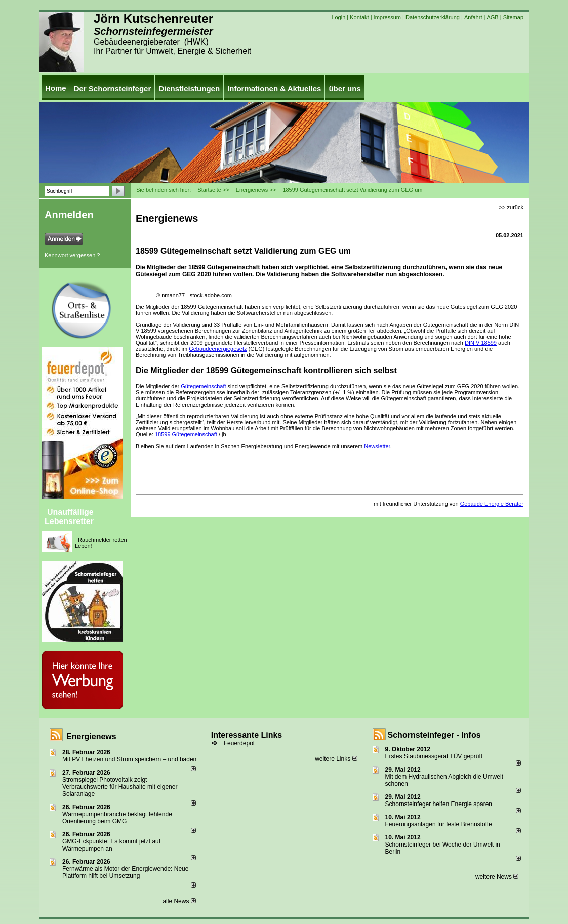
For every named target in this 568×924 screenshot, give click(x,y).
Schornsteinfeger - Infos (434, 735)
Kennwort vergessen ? (72, 255)
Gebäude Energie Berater (492, 504)
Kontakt (359, 17)
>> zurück (511, 207)
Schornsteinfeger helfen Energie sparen (439, 804)
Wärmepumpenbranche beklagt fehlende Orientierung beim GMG (117, 818)
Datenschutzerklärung (433, 17)
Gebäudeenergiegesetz (218, 349)
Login (338, 17)
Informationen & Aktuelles (274, 88)
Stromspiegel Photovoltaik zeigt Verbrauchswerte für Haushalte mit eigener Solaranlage (120, 787)
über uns (344, 88)
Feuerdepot (239, 743)
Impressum (387, 17)
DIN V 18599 (481, 343)
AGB (492, 17)
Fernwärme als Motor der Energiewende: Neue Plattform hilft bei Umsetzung (125, 872)
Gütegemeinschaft (203, 386)
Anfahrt (473, 17)
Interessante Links (247, 735)
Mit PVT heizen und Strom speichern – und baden (129, 759)
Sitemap (513, 17)
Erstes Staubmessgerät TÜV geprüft (434, 756)
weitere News (497, 877)
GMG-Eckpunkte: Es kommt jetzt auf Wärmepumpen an (111, 845)
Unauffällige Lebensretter (69, 517)
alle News (179, 901)
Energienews (91, 736)
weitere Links (336, 759)
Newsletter (377, 446)
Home (56, 88)
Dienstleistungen (189, 88)
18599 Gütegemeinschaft (186, 434)
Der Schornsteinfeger (113, 88)
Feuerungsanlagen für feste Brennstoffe (439, 824)
